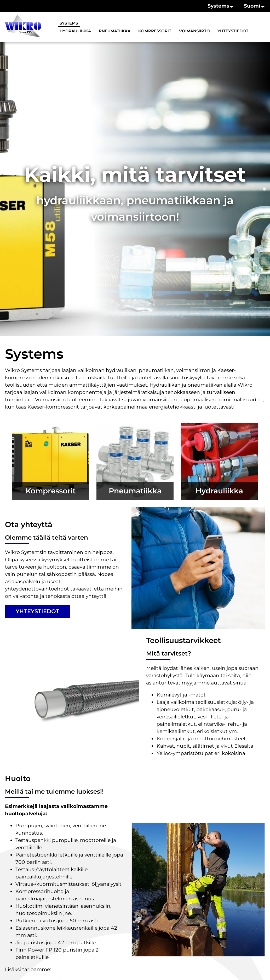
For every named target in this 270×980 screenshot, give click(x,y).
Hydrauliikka (75, 31)
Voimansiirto (194, 31)
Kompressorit (155, 31)
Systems (69, 23)
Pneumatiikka (115, 31)
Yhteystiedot (233, 31)
